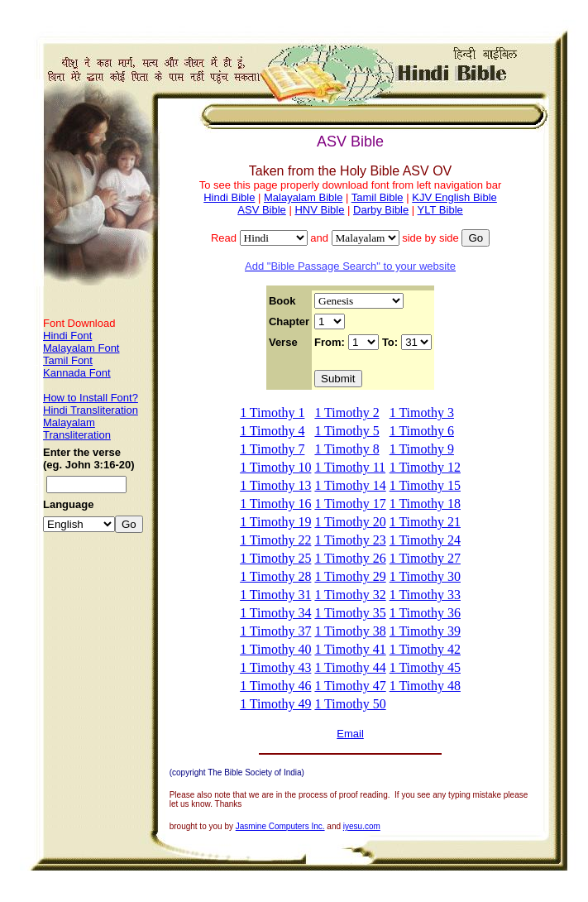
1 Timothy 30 (425, 576)
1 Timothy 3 (422, 413)
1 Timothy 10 (275, 467)
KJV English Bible (454, 197)
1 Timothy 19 (275, 522)
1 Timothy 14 (350, 485)
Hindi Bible (229, 197)
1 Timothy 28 (275, 576)
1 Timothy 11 (350, 467)
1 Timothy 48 (425, 686)
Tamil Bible (378, 197)
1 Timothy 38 (350, 631)
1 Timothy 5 (347, 431)
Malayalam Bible (303, 197)
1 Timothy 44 (350, 667)
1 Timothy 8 (347, 449)
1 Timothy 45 (425, 667)
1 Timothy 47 (350, 686)
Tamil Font (68, 360)
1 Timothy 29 (350, 576)
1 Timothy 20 (350, 522)
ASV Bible (262, 210)
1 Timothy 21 (425, 522)
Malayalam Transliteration (77, 429)
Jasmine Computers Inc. (280, 826)
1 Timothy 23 (350, 540)
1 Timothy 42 (425, 649)
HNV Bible (319, 210)
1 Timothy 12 (425, 467)
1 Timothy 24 (425, 540)
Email (350, 734)
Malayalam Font (81, 348)
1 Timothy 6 (422, 431)
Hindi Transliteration (91, 410)
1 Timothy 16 (275, 504)
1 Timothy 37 (275, 631)
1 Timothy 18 (425, 504)
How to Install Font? (91, 398)
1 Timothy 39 (425, 631)
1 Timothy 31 (275, 595)
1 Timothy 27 (425, 558)
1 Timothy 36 (425, 613)
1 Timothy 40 (275, 649)
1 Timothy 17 (350, 504)
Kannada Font (77, 373)
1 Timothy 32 (350, 595)
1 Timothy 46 (275, 686)
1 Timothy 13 (275, 485)
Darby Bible (381, 210)
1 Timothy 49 (275, 704)
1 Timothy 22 (275, 540)
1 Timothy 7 (272, 449)
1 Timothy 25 (275, 558)
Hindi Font (67, 336)
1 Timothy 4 (272, 431)
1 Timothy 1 (272, 413)
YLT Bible (440, 210)
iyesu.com (362, 826)
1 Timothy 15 (425, 485)
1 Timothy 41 (350, 649)
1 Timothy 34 (275, 613)
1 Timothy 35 (350, 613)
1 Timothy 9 (422, 449)
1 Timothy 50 (350, 704)
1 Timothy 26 (350, 558)
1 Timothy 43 (275, 667)
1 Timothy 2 (347, 413)
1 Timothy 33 (425, 595)
